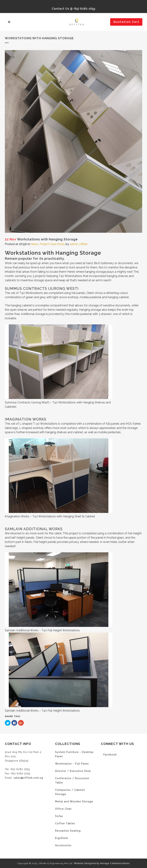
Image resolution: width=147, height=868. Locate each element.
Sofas (59, 816)
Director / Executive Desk (73, 771)
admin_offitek (79, 244)
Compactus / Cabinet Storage (70, 792)
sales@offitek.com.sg (28, 778)
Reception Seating (68, 831)
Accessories (63, 845)
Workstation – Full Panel (72, 764)
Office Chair (63, 809)
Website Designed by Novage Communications (102, 863)
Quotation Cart (126, 22)
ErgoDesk (62, 838)
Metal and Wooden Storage (74, 801)
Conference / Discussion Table (72, 780)
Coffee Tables (65, 823)
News (35, 244)
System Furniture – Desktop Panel (74, 754)
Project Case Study (52, 244)
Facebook (110, 755)
